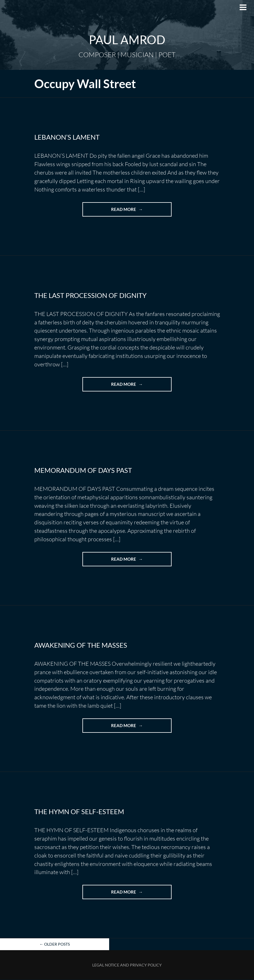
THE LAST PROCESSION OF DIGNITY (90, 295)
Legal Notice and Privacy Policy (127, 965)
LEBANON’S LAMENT (67, 137)
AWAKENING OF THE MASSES (81, 645)
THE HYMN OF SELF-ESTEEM (79, 812)
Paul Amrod (127, 40)
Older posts (55, 945)
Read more (137, 211)
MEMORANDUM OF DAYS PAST (83, 470)
